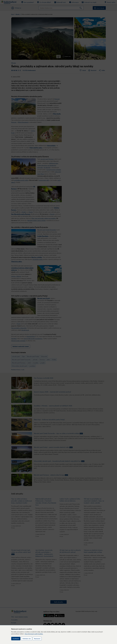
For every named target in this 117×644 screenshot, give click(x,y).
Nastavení (37, 639)
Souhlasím (16, 639)
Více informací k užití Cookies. (34, 634)
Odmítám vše (27, 639)
